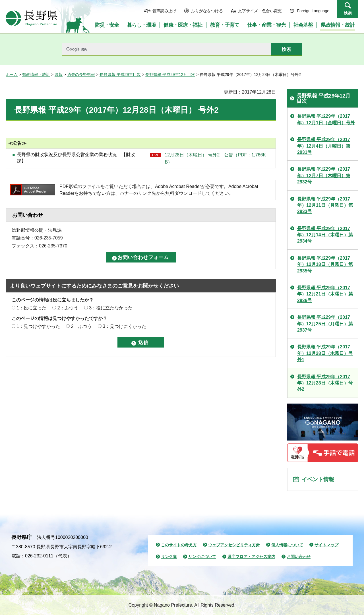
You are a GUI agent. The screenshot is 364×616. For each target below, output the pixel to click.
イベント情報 (319, 480)
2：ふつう (68, 308)
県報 (59, 75)
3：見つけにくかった (124, 326)
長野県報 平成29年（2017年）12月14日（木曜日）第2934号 (325, 235)
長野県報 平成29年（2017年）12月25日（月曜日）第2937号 (325, 324)
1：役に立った (31, 308)
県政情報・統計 (36, 75)
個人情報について (287, 546)
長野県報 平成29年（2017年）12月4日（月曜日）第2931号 (324, 146)
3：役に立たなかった (111, 308)
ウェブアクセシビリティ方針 (234, 546)
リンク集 (169, 558)
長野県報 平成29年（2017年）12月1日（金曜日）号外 (326, 119)
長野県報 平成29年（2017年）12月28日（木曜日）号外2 (325, 383)
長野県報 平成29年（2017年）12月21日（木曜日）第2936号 (325, 294)
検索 (348, 13)
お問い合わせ (299, 558)
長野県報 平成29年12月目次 (170, 75)
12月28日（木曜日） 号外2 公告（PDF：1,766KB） (215, 159)
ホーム (12, 75)
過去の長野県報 (81, 75)
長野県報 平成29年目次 (120, 75)
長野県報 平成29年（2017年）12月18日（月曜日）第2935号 (325, 264)
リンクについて (202, 558)
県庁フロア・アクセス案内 (251, 558)
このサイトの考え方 (179, 546)
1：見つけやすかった (38, 326)
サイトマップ (326, 546)
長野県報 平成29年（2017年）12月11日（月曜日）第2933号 (325, 205)
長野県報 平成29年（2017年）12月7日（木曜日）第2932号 (324, 175)
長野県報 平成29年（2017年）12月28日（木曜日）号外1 (325, 353)
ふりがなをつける (207, 11)
